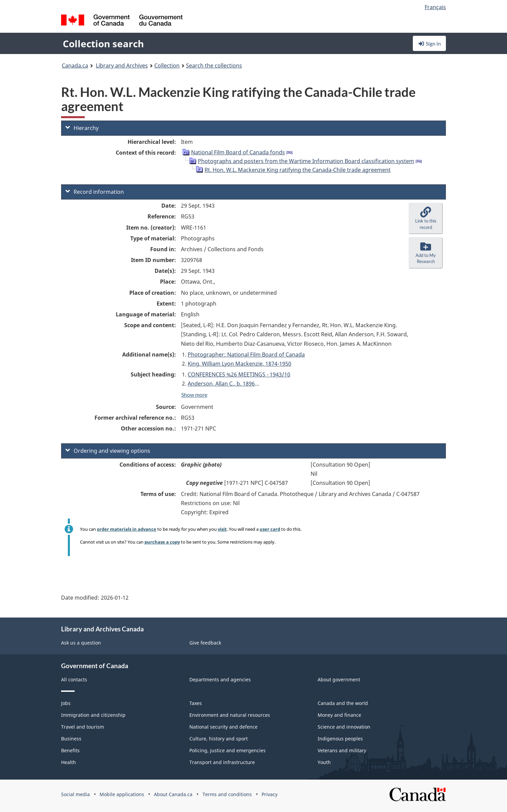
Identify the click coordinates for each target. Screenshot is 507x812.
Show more (194, 395)
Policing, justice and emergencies (228, 750)
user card (270, 529)
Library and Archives (122, 66)
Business (71, 739)
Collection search (103, 44)
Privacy (270, 794)
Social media (75, 794)
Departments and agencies (220, 679)
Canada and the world (343, 703)
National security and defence (223, 727)
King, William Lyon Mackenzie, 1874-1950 (239, 364)
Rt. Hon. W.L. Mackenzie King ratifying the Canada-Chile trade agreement (298, 170)
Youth (324, 762)
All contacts (74, 679)
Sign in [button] (429, 43)
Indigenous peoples (340, 739)
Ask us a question (81, 643)
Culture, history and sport (219, 739)
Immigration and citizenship (93, 715)
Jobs (66, 703)
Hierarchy (82, 128)
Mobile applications (122, 794)
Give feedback (205, 643)
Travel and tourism (83, 727)
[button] (426, 218)
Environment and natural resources (230, 715)
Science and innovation (344, 727)
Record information (95, 192)
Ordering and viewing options (108, 451)
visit (222, 529)
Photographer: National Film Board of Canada (246, 355)
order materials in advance (127, 529)
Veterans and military (342, 750)
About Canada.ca (173, 794)
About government (339, 679)
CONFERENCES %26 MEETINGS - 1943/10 (239, 374)
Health (69, 762)
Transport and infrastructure (222, 762)
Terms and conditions (227, 794)
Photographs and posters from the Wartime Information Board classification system (306, 161)
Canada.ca (75, 66)
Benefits (70, 750)
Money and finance (339, 715)
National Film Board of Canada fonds (238, 152)
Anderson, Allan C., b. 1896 (221, 384)
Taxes (196, 703)
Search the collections (214, 66)
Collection (167, 66)
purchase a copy (162, 542)
